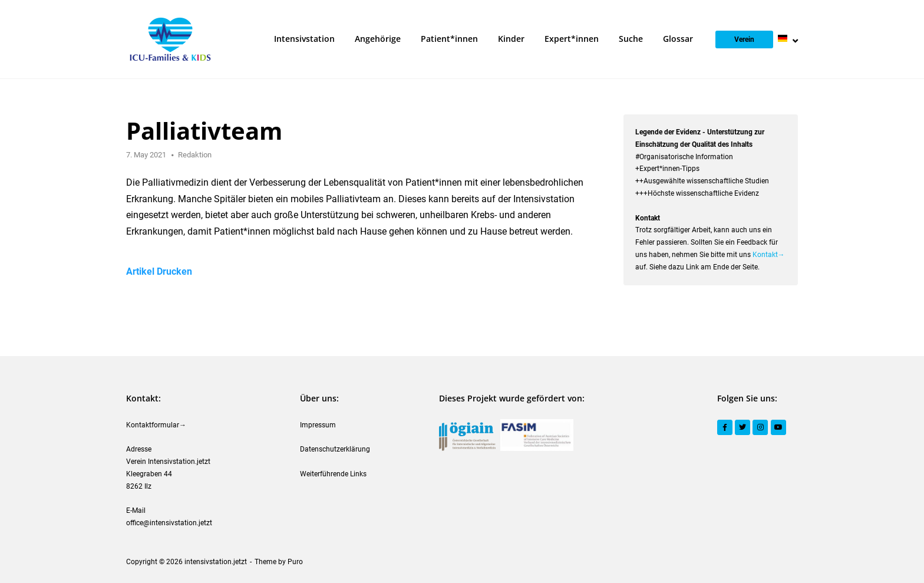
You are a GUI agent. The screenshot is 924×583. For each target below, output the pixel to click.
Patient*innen (449, 39)
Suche (631, 39)
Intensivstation (304, 39)
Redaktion (195, 155)
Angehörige (378, 39)
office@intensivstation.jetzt (169, 523)
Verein (744, 39)
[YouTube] (778, 427)
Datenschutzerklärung (335, 449)
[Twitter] (742, 427)
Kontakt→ (769, 255)
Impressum (318, 425)
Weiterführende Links (333, 474)
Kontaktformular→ (156, 425)
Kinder (511, 39)
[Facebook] (725, 427)
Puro (295, 562)
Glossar (678, 39)
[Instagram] (760, 427)
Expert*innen (572, 39)
